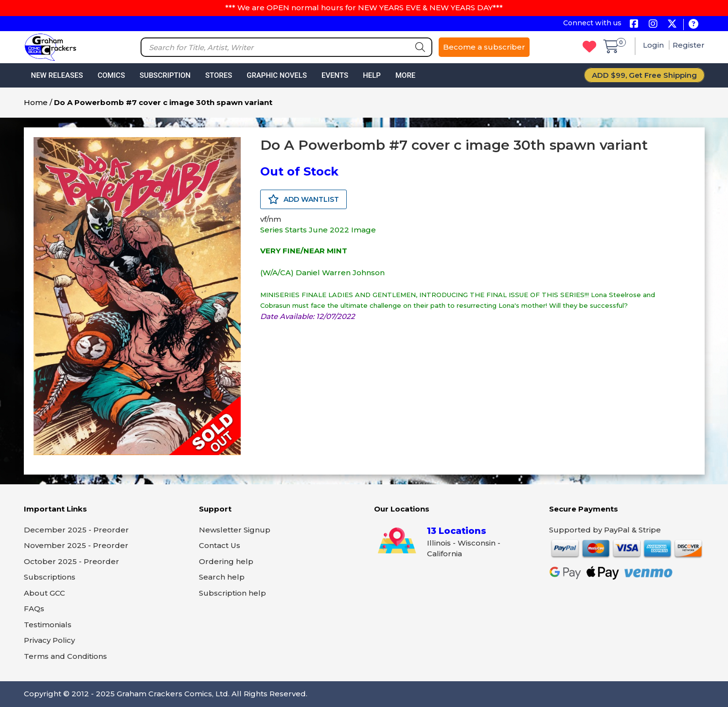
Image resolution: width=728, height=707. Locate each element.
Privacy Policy (49, 640)
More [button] (405, 75)
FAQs (34, 609)
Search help (222, 577)
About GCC (44, 593)
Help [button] (372, 75)
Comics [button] (111, 75)
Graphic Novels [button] (277, 75)
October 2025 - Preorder (71, 561)
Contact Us (220, 545)
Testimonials (48, 625)
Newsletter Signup (235, 530)
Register (689, 45)
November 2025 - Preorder (76, 545)
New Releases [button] (57, 75)
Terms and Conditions (65, 656)
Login (654, 45)
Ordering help (226, 561)
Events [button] (335, 75)
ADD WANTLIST (303, 199)
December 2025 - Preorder (76, 530)
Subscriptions (50, 577)
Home (36, 102)
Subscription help (232, 593)
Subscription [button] (165, 75)
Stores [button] (219, 75)
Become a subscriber (484, 47)
